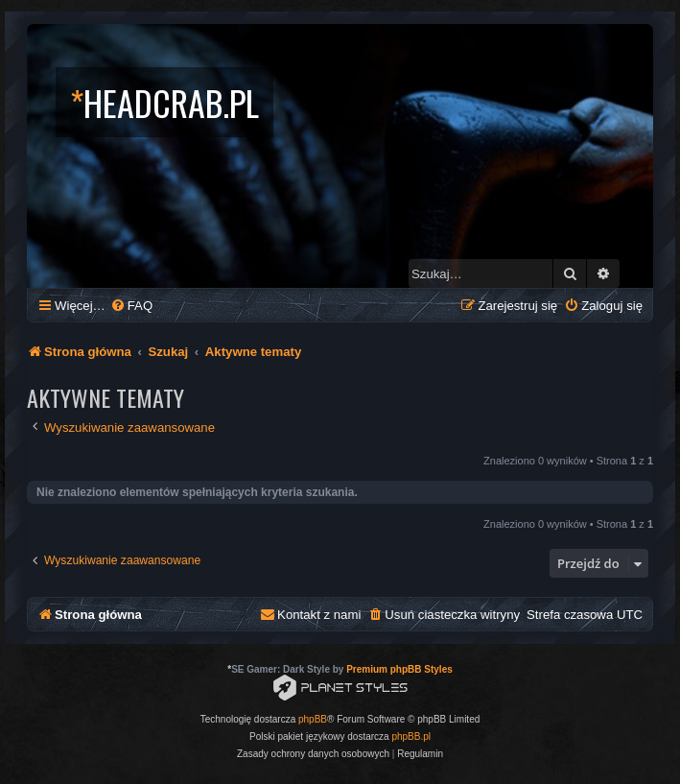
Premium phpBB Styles (399, 669)
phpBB (313, 719)
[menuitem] (131, 306)
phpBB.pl (411, 736)
